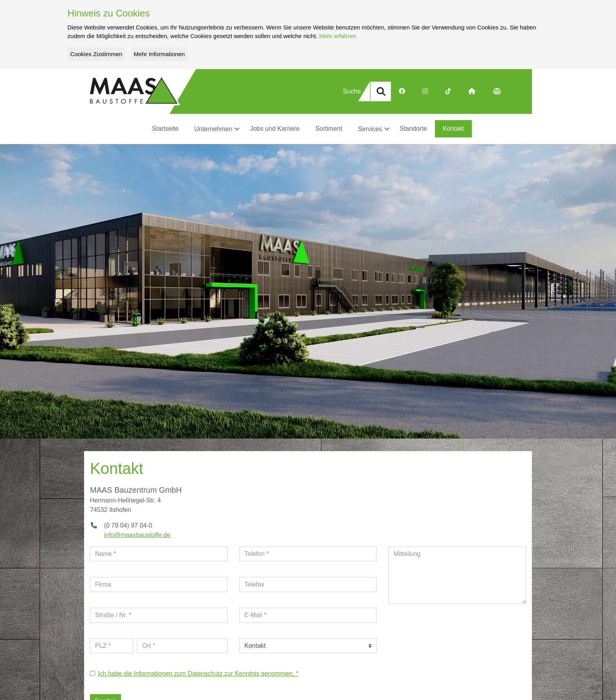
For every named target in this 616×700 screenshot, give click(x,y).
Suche (352, 91)
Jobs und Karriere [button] (275, 129)
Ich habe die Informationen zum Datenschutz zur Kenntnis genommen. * (198, 673)
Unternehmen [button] (213, 129)
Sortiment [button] (329, 129)
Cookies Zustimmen (96, 54)
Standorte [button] (413, 129)
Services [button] (370, 129)
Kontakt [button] (453, 129)
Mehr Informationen (159, 54)
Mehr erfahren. (338, 36)
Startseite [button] (165, 129)
